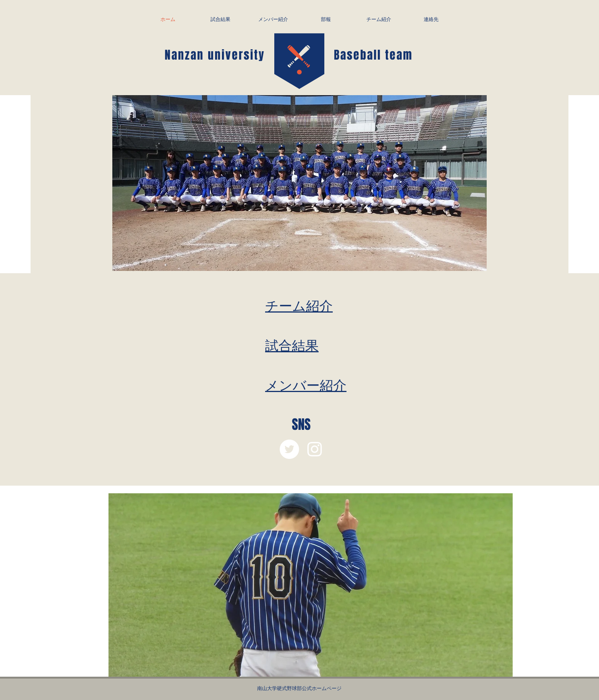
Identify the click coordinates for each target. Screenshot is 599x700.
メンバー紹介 (306, 385)
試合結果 (292, 345)
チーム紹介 (299, 305)
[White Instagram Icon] (315, 449)
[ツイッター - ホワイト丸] (289, 449)
